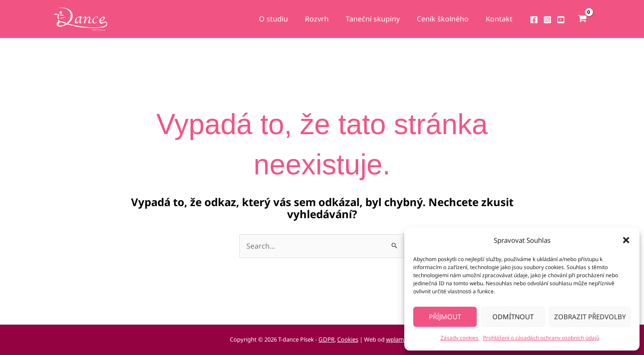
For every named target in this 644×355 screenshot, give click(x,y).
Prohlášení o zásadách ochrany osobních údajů (541, 338)
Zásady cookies (460, 338)
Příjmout (445, 317)
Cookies (348, 340)
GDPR (327, 340)
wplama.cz (400, 340)
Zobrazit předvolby (590, 317)
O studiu (286, 19)
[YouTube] (561, 20)
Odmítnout (513, 317)
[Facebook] (534, 20)
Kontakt (500, 19)
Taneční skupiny (379, 19)
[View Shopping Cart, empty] (582, 19)
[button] (626, 240)
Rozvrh (326, 19)
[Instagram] (547, 20)
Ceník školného (447, 19)
